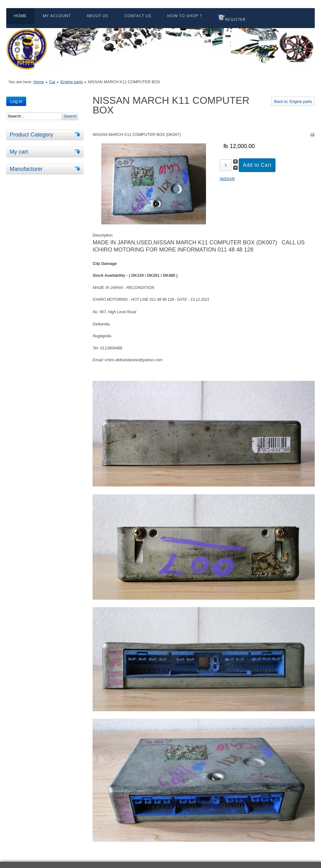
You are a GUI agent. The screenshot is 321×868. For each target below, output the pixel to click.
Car (52, 82)
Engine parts (72, 82)
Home (20, 16)
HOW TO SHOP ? (185, 16)
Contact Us (138, 16)
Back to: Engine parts (293, 101)
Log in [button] (16, 101)
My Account (57, 16)
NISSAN (227, 179)
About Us (98, 16)
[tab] (79, 134)
